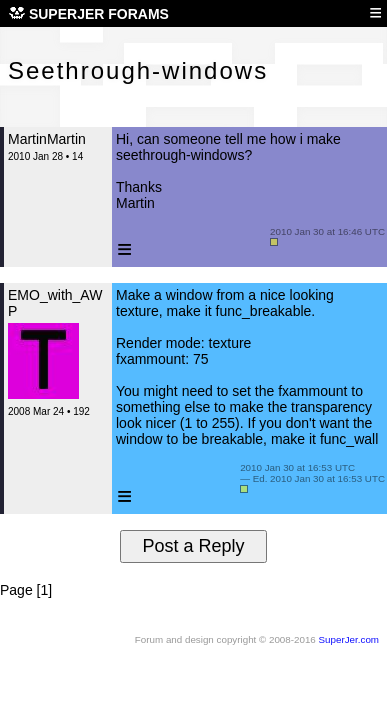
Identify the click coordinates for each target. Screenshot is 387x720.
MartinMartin (47, 139)
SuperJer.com (349, 639)
